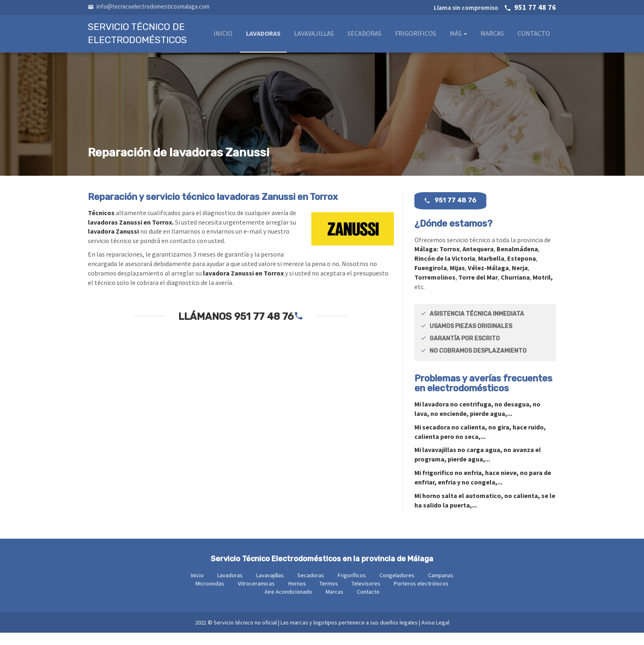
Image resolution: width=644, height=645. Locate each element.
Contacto (534, 36)
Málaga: (427, 261)
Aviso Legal (435, 635)
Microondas (210, 596)
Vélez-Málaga (488, 280)
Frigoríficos (416, 36)
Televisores (366, 596)
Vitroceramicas (256, 596)
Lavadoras (263, 36)
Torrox (450, 261)
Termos (329, 596)
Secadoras (365, 36)
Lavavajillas (314, 36)
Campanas (441, 588)
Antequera (478, 261)
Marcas (492, 36)
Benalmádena (517, 261)
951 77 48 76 (495, 7)
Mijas (457, 280)
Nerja (520, 280)
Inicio (223, 36)
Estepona (522, 271)
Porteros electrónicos (421, 596)
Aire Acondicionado (288, 604)
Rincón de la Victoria (445, 271)
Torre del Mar (478, 289)
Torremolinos (435, 289)
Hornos (297, 596)
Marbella (491, 271)
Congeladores (397, 588)
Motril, (543, 289)
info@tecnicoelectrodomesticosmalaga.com (149, 6)
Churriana (515, 289)
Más (458, 36)
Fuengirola (431, 280)
